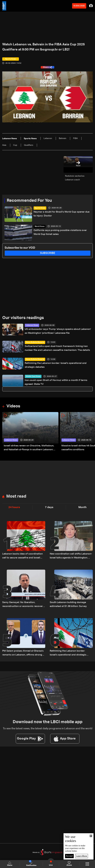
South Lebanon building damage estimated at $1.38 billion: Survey (68, 604)
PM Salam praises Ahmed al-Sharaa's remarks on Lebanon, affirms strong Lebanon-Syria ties (23, 653)
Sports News (40, 208)
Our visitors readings (23, 318)
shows (69, 864)
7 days (49, 507)
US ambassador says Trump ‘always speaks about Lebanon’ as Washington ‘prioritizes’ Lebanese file (58, 331)
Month (82, 507)
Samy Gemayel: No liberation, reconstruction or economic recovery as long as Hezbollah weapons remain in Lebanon (23, 605)
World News (40, 226)
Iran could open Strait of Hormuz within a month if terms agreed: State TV (56, 382)
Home (10, 864)
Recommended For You (29, 201)
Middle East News (33, 376)
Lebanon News (32, 325)
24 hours (14, 507)
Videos (13, 406)
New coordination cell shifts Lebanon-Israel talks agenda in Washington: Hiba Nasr (71, 556)
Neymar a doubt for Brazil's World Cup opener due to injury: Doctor (62, 214)
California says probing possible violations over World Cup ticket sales (60, 232)
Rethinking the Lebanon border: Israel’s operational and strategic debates (56, 365)
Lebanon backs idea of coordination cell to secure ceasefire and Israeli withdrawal (22, 556)
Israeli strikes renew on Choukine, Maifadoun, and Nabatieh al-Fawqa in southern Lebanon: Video (29, 448)
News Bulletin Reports (35, 342)
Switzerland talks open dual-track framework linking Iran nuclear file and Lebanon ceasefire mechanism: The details (57, 348)
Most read (16, 496)
